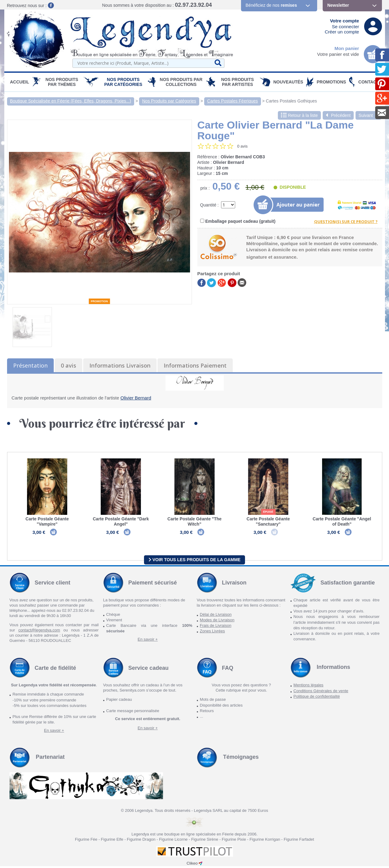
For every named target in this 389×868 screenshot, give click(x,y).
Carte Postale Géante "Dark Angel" (121, 521)
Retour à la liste (299, 115)
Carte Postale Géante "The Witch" (194, 521)
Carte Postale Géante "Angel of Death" (342, 521)
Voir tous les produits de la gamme (195, 561)
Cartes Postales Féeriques (233, 101)
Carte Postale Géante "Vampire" (47, 521)
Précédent (338, 115)
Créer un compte (342, 32)
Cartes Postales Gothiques (292, 101)
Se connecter (345, 27)
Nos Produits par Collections (181, 82)
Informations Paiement (195, 365)
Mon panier (347, 48)
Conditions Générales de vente (321, 693)
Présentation (30, 365)
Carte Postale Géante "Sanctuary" (268, 521)
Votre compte (345, 21)
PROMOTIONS (331, 82)
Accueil (20, 82)
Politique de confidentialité (317, 698)
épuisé (268, 512)
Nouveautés (288, 82)
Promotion (99, 301)
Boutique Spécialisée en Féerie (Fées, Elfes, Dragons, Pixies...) (71, 101)
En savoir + (148, 641)
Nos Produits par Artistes (237, 82)
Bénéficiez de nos (271, 5)
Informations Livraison (120, 365)
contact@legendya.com (39, 632)
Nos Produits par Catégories (123, 82)
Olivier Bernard (136, 398)
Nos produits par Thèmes (62, 82)
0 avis (68, 365)
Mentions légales (309, 687)
